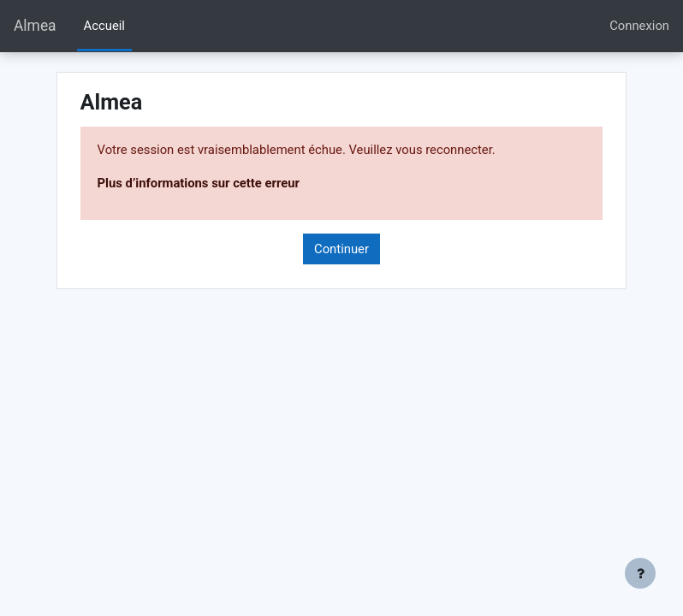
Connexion (639, 26)
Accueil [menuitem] (104, 26)
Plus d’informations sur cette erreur (199, 183)
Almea (35, 26)
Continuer (341, 249)
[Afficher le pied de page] (640, 573)
